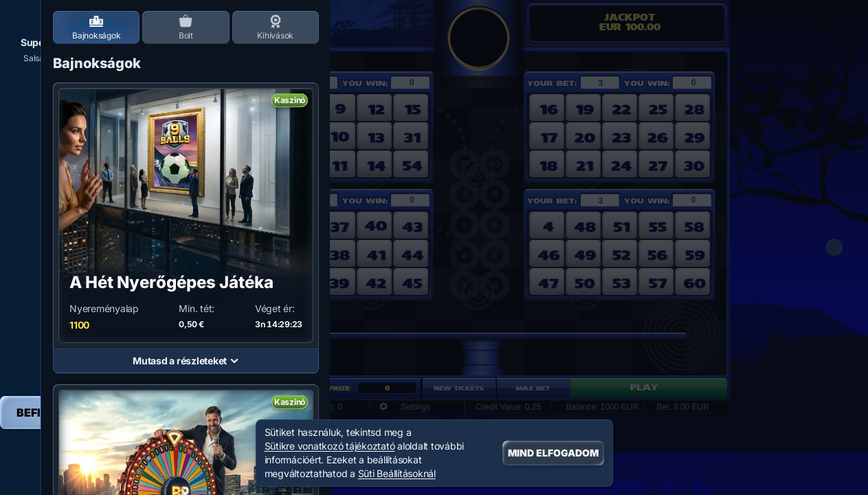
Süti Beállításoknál (397, 474)
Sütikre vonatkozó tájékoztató (330, 446)
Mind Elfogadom (553, 453)
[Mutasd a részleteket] (234, 361)
